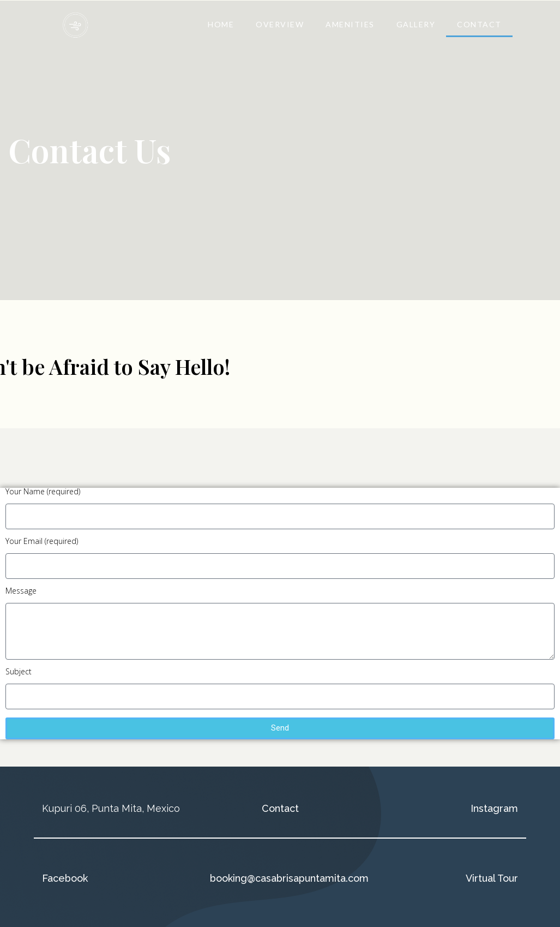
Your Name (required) (43, 492)
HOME (221, 24)
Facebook (65, 878)
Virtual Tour (492, 878)
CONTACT (479, 24)
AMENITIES (350, 24)
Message (21, 591)
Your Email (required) (42, 542)
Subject (19, 672)
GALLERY (416, 24)
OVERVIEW (280, 24)
